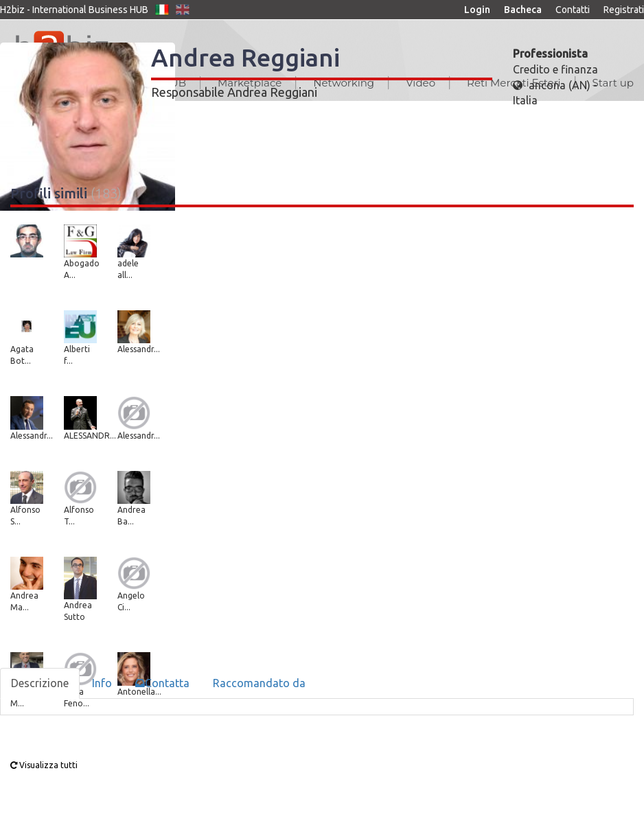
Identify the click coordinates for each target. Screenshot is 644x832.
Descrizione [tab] (40, 683)
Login (477, 10)
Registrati (624, 10)
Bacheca (523, 10)
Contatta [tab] (162, 683)
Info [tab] (102, 683)
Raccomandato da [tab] (259, 683)
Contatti (573, 10)
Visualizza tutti (44, 765)
